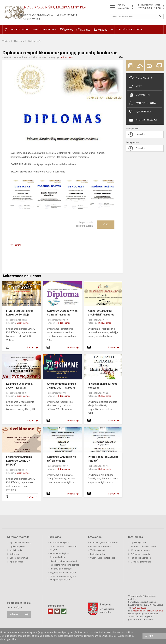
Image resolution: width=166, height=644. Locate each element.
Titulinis (6, 41)
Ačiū (106, 225)
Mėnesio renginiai (142, 103)
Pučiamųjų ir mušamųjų (61, 569)
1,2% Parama (140, 112)
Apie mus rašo (17, 562)
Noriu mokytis (141, 78)
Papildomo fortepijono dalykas (65, 565)
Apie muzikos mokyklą (20, 543)
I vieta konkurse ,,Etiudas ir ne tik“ (103, 459)
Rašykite (14, 614)
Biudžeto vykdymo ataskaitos (104, 543)
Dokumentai (139, 95)
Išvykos (66, 29)
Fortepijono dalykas (59, 553)
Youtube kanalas (143, 120)
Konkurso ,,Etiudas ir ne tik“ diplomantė (61, 459)
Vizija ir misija (16, 550)
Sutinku (149, 636)
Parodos (100, 29)
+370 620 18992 (139, 608)
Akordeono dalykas (59, 543)
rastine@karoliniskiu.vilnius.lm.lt (148, 611)
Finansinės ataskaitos (101, 546)
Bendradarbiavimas (19, 558)
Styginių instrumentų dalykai (63, 572)
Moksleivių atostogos (141, 562)
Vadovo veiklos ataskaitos (103, 558)
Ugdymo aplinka (17, 546)
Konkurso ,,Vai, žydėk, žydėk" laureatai (19, 386)
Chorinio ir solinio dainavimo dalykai (63, 548)
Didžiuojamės (35, 41)
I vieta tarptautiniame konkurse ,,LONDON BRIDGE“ (19, 461)
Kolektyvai (15, 554)
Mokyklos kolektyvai (44, 29)
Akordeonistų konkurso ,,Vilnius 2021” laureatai (62, 386)
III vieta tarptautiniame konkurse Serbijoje (20, 313)
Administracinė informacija (36, 15)
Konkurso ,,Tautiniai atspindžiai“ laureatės (101, 313)
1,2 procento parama (140, 550)
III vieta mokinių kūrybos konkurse (103, 386)
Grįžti (18, 245)
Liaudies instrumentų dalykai (63, 561)
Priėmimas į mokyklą (140, 554)
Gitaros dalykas (57, 557)
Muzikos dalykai (20, 29)
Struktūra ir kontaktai (129, 29)
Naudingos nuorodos (141, 558)
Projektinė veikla (30, 19)
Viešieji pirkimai (98, 550)
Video (136, 86)
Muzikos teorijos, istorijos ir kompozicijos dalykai (63, 578)
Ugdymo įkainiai (138, 543)
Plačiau (30, 348)
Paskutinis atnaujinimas (149, 7)
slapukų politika (8, 639)
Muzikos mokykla (67, 15)
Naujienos (19, 41)
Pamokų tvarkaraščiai (123, 6)
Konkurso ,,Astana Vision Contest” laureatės (62, 313)
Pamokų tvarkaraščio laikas (143, 546)
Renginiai (83, 29)
